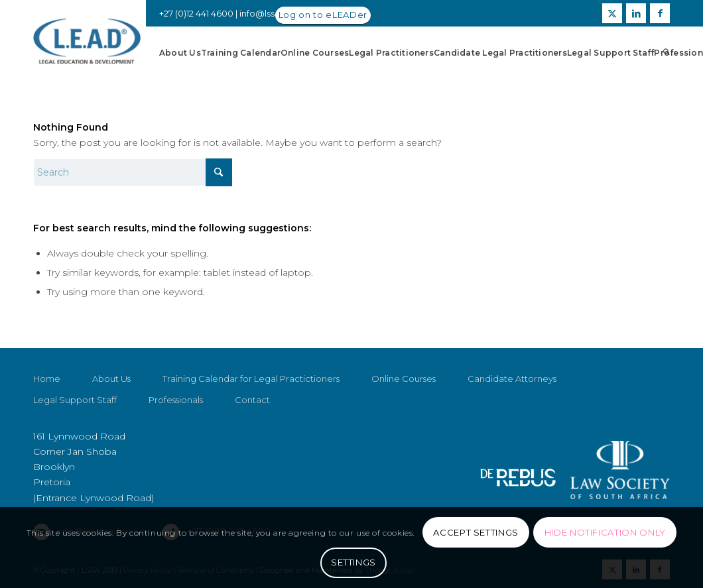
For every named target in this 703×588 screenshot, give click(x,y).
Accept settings (476, 532)
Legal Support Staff (75, 400)
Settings (353, 562)
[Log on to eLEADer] (323, 16)
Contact (252, 400)
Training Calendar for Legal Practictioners (251, 379)
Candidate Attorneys (512, 379)
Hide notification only (605, 532)
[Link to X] (612, 13)
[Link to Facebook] (660, 13)
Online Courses (404, 379)
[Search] (667, 53)
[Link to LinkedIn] (636, 13)
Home (47, 379)
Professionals (176, 400)
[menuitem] (180, 53)
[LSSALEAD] (87, 41)
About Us (111, 379)
